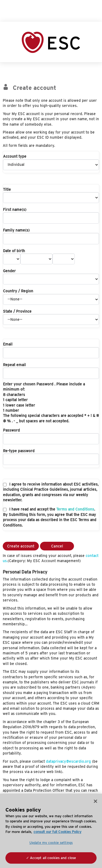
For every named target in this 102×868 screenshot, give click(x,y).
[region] (51, 831)
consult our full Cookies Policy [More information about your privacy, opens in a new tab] (57, 832)
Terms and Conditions (75, 509)
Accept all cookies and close (53, 858)
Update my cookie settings (51, 843)
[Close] (95, 801)
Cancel (57, 546)
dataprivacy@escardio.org (68, 761)
